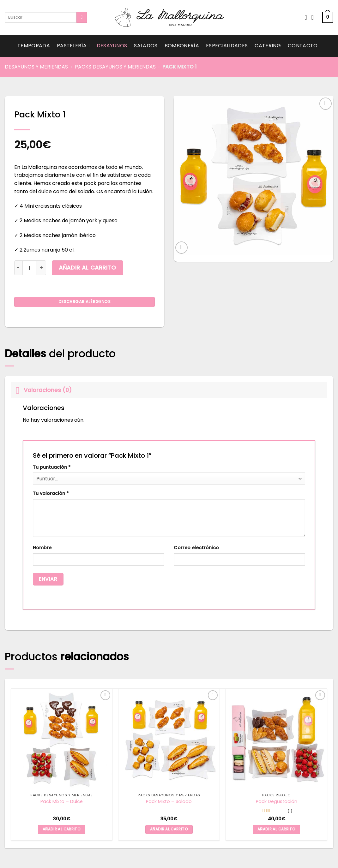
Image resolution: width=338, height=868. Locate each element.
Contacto (304, 46)
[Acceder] (315, 17)
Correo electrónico (196, 548)
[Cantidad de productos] (30, 268)
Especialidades (227, 46)
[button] (328, 18)
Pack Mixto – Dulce (62, 802)
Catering (268, 46)
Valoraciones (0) (41, 390)
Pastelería (73, 46)
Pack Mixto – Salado (169, 802)
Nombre (42, 548)
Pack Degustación (277, 802)
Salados (146, 46)
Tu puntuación (52, 467)
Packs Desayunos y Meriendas (115, 67)
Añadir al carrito (87, 268)
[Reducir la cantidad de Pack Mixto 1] (18, 268)
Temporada (34, 46)
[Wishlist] (306, 17)
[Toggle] (17, 390)
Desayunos (112, 46)
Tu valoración (51, 493)
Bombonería (182, 46)
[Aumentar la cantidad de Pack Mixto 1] (42, 268)
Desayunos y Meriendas (36, 67)
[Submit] (82, 17)
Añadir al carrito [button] (62, 829)
